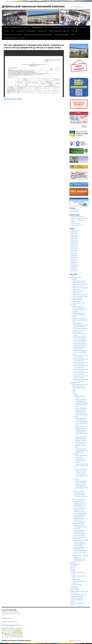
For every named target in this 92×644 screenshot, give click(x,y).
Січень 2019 (74, 254)
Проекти (75, 27)
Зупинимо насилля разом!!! (78, 217)
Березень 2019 (74, 250)
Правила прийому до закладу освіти (59, 31)
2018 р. (74, 393)
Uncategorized (74, 210)
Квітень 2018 (74, 264)
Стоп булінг (75, 31)
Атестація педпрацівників (61, 35)
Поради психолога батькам (79, 573)
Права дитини (76, 579)
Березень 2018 (74, 266)
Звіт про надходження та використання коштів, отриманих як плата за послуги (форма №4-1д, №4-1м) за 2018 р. (81, 525)
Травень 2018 (74, 262)
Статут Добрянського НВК (80, 308)
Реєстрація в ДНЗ (56, 27)
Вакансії (47, 27)
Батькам (6, 31)
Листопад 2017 (75, 271)
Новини (72, 35)
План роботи (75, 311)
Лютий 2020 (74, 239)
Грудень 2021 (74, 230)
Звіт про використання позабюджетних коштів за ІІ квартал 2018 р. (81, 451)
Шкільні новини (75, 211)
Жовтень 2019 (74, 244)
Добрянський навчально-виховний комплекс (33, 6)
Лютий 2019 (74, 252)
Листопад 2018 (75, 257)
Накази (74, 354)
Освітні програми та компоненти (13, 35)
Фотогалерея (67, 27)
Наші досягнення (42, 31)
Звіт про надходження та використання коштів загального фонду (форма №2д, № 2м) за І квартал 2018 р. (81, 403)
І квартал (76, 395)
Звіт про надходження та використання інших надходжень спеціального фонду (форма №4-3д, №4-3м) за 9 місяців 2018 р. (80, 503)
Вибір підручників (77, 332)
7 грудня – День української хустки (79, 218)
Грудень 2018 (74, 256)
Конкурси (75, 583)
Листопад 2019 (75, 242)
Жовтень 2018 (74, 259)
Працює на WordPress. (77, 641)
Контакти (75, 279)
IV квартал (76, 479)
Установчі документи (77, 306)
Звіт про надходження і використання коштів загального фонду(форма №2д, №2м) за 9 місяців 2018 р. (81, 495)
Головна (6, 27)
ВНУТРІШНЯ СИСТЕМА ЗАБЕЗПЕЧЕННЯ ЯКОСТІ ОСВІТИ (79, 315)
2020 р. (74, 389)
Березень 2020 (74, 237)
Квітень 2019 (74, 249)
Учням (12, 31)
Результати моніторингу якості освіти (14, 38)
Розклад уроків (20, 31)
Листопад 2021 (75, 232)
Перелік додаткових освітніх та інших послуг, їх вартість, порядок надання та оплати (80, 386)
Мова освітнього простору (79, 283)
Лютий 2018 (74, 267)
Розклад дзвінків (31, 31)
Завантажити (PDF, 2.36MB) (13, 99)
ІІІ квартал (76, 454)
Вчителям (82, 27)
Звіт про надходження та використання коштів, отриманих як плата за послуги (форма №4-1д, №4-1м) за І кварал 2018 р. (82, 412)
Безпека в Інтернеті (77, 584)
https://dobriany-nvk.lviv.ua (13, 625)
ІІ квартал (76, 417)
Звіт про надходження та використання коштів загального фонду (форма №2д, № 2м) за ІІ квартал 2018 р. (81, 422)
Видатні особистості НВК (79, 303)
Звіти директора (78, 323)
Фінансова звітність (37, 27)
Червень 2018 (74, 261)
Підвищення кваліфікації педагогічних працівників (38, 35)
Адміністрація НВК (77, 298)
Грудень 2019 (74, 240)
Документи (27, 27)
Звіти (74, 322)
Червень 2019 (74, 245)
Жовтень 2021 (74, 234)
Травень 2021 (74, 235)
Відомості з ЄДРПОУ (79, 310)
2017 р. (74, 554)
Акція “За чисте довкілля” (77, 225)
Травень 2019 (74, 247)
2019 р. (74, 391)
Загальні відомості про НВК (79, 281)
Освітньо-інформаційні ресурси (80, 581)
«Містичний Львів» (76, 223)
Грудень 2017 (74, 269)
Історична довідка (77, 301)
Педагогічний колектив (78, 300)
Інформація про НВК (16, 27)
